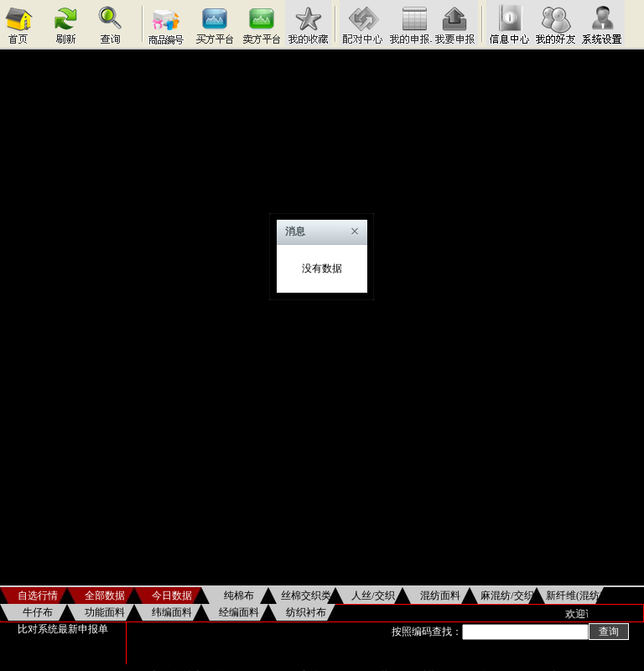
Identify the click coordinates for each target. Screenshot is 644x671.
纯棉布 (239, 596)
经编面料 (239, 612)
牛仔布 (38, 612)
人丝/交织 (373, 596)
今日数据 (172, 596)
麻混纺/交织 (507, 596)
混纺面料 (440, 596)
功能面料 (105, 612)
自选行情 (38, 596)
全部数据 (105, 596)
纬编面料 (172, 612)
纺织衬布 (306, 612)
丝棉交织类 (306, 596)
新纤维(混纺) (574, 596)
